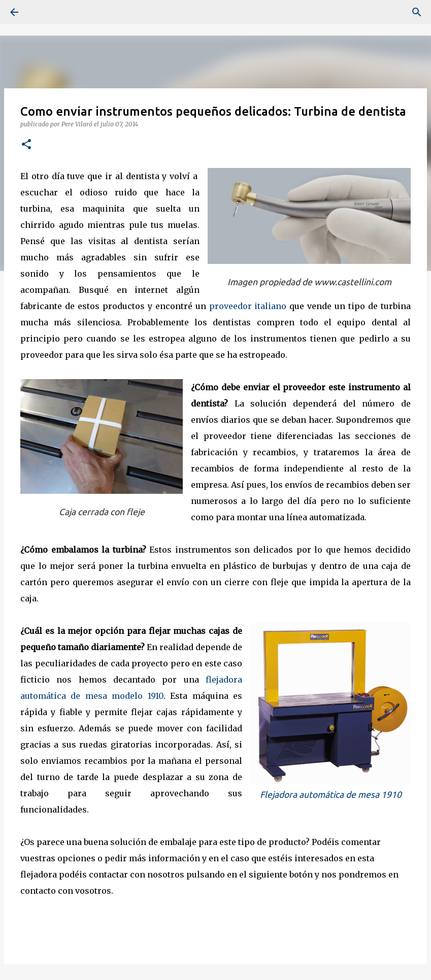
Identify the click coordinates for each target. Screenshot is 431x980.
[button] (26, 145)
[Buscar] (43, 12)
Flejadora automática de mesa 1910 (331, 795)
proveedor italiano (248, 306)
